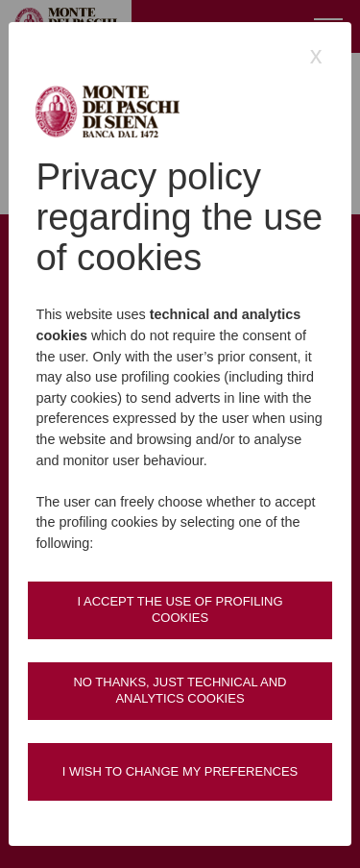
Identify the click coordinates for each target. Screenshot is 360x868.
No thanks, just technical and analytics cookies (180, 690)
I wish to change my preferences (180, 771)
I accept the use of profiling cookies (180, 609)
